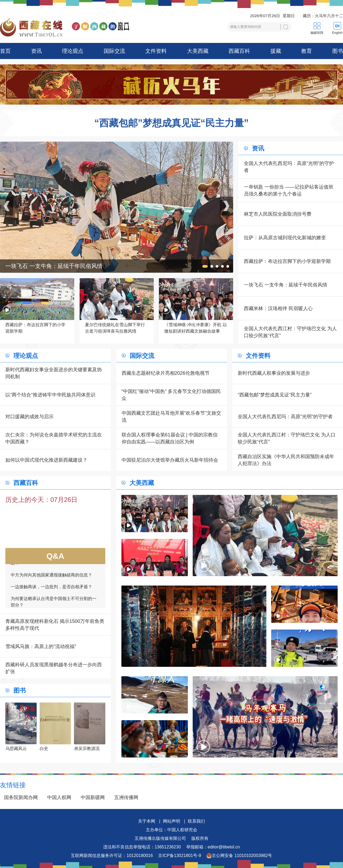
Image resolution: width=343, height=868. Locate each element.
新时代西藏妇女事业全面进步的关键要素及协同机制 (54, 373)
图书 (338, 51)
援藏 (276, 51)
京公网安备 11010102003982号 (239, 856)
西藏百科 (239, 51)
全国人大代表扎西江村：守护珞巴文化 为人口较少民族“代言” (290, 332)
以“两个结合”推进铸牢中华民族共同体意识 (50, 395)
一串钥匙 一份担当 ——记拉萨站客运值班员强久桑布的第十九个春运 (289, 190)
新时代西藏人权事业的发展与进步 (274, 373)
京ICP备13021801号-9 (180, 856)
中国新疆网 (93, 797)
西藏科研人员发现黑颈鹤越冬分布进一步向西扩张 (54, 668)
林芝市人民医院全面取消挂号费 (278, 214)
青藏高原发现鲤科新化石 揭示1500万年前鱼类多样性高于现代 (55, 625)
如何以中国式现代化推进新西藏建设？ (46, 460)
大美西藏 (198, 51)
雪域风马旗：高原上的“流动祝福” (41, 646)
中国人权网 (59, 797)
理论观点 (73, 51)
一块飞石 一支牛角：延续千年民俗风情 (286, 285)
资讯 (36, 51)
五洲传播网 (126, 797)
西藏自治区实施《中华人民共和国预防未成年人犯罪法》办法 (286, 460)
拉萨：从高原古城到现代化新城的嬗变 (285, 238)
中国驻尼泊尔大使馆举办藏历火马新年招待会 (170, 460)
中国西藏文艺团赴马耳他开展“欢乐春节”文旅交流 (171, 417)
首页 (5, 51)
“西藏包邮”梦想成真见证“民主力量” (171, 123)
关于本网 (147, 821)
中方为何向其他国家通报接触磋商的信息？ (51, 578)
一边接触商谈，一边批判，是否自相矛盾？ (51, 590)
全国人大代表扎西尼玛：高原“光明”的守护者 (289, 167)
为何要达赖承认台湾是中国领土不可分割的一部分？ (54, 605)
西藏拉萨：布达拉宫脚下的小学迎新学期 (287, 261)
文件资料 (156, 51)
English (337, 33)
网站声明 (171, 821)
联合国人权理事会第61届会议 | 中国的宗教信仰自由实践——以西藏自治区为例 (170, 438)
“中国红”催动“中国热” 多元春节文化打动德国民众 (171, 395)
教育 (307, 51)
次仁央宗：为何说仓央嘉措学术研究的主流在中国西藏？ (54, 438)
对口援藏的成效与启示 (29, 417)
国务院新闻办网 (21, 797)
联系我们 (196, 821)
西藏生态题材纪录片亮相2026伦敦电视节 (166, 373)
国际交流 (114, 51)
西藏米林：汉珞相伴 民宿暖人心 (278, 308)
